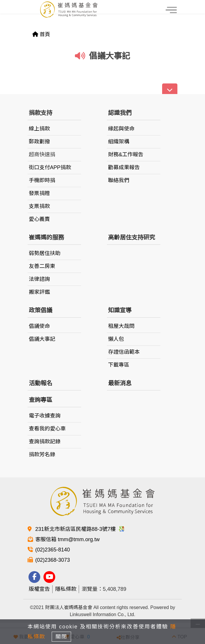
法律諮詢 (39, 279)
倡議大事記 (42, 339)
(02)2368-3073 (53, 560)
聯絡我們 (119, 180)
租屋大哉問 (121, 326)
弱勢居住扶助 (45, 253)
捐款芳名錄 (42, 455)
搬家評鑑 (39, 292)
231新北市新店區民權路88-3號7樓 (80, 529)
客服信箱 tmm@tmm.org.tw (67, 539)
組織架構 (119, 142)
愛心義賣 (39, 219)
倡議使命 (39, 326)
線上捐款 (39, 129)
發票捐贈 (39, 193)
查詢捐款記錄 (45, 442)
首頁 (41, 34)
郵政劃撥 (39, 142)
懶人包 (116, 339)
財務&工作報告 (126, 155)
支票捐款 (39, 206)
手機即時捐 (42, 180)
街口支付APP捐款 (50, 167)
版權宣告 (39, 589)
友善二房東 (42, 266)
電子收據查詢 (45, 416)
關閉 (61, 637)
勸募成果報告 (124, 167)
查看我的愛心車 (47, 429)
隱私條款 (66, 589)
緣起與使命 (121, 129)
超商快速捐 (42, 155)
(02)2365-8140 (53, 550)
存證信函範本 (124, 352)
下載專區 (119, 365)
